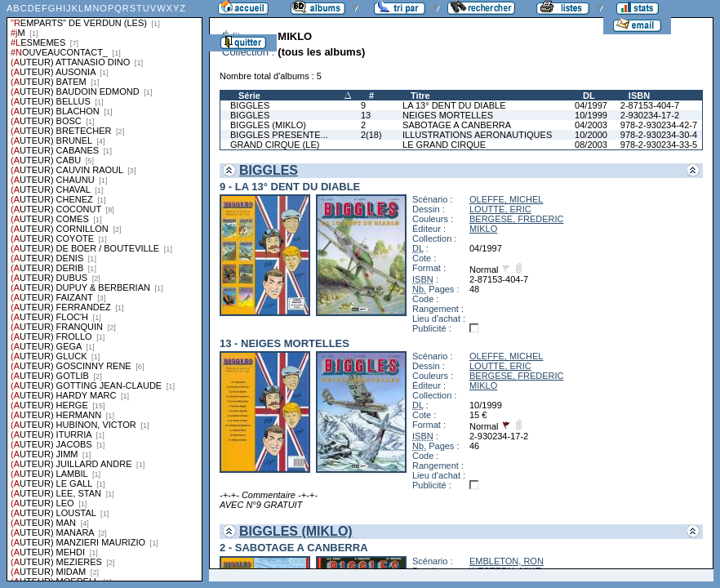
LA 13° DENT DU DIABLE (454, 105)
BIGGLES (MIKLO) (268, 125)
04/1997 (591, 105)
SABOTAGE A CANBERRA (457, 125)
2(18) (371, 135)
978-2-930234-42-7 (659, 125)
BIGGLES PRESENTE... (279, 135)
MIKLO (483, 229)
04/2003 (591, 125)
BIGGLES (250, 105)
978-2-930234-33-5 (659, 145)
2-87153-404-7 (650, 105)
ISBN (639, 96)
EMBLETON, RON (507, 561)
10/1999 (591, 115)
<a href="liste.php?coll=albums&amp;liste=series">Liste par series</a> (104, 291)
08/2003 (591, 145)
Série (249, 96)
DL (589, 96)
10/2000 (591, 135)
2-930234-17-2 (650, 115)
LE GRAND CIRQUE (444, 145)
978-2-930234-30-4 (659, 135)
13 (366, 115)
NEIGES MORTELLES (448, 115)
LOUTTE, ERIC (500, 209)
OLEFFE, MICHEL (506, 199)
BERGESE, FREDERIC (517, 219)
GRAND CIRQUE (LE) (275, 145)
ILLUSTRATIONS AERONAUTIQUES (477, 135)
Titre (420, 96)
